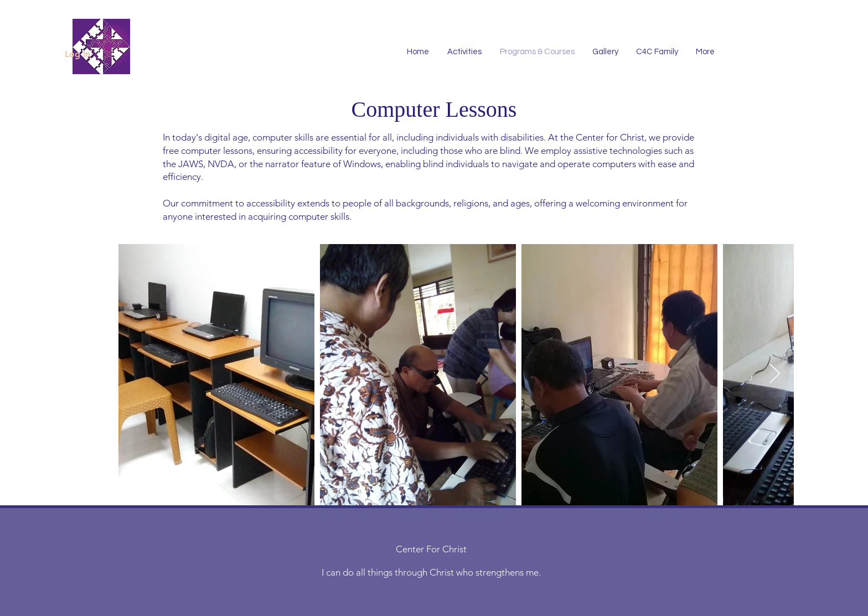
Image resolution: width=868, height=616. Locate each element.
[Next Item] (775, 374)
